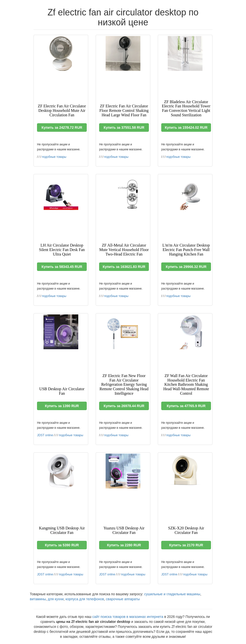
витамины (38, 599)
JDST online (45, 435)
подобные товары (54, 157)
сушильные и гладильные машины (172, 594)
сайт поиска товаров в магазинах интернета (128, 617)
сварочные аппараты (123, 599)
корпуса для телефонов (85, 599)
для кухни (56, 599)
